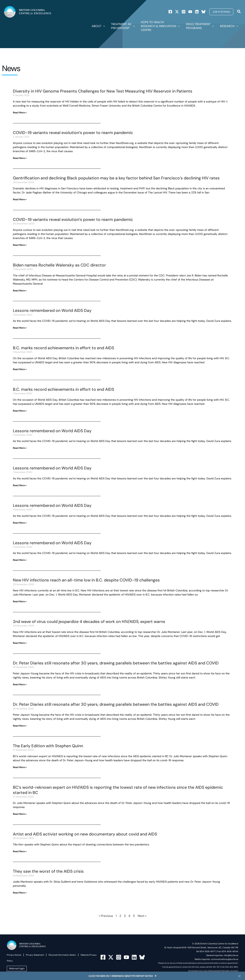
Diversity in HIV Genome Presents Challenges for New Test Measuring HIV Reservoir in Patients (103, 91)
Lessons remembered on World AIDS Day (52, 310)
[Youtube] (190, 12)
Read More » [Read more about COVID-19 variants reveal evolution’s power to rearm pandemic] (20, 158)
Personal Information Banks (62, 955)
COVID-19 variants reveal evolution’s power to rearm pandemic (73, 133)
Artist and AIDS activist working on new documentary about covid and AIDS (85, 834)
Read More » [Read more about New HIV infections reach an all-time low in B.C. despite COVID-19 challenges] (20, 602)
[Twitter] (177, 12)
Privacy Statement (35, 955)
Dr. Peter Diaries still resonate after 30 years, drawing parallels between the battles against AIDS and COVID (116, 663)
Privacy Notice (14, 955)
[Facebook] (170, 12)
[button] (221, 12)
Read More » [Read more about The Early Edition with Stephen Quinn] (20, 767)
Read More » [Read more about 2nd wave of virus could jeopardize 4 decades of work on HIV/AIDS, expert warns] (20, 643)
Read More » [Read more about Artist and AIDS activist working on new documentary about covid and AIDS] (20, 851)
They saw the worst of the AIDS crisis (48, 871)
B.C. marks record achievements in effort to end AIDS (63, 348)
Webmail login (17, 969)
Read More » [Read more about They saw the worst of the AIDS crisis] (20, 893)
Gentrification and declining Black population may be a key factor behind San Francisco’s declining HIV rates (116, 178)
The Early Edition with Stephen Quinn (48, 746)
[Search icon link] (239, 12)
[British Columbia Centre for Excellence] (28, 12)
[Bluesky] (203, 12)
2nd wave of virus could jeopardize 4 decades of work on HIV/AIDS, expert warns (89, 622)
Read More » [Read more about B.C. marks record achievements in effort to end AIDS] (20, 369)
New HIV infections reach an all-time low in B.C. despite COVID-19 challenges (86, 580)
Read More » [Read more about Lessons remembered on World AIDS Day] (20, 328)
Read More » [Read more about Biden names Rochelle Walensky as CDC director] (20, 291)
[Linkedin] (197, 12)
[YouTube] (126, 957)
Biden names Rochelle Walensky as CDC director (59, 265)
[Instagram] (184, 12)
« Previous (106, 916)
